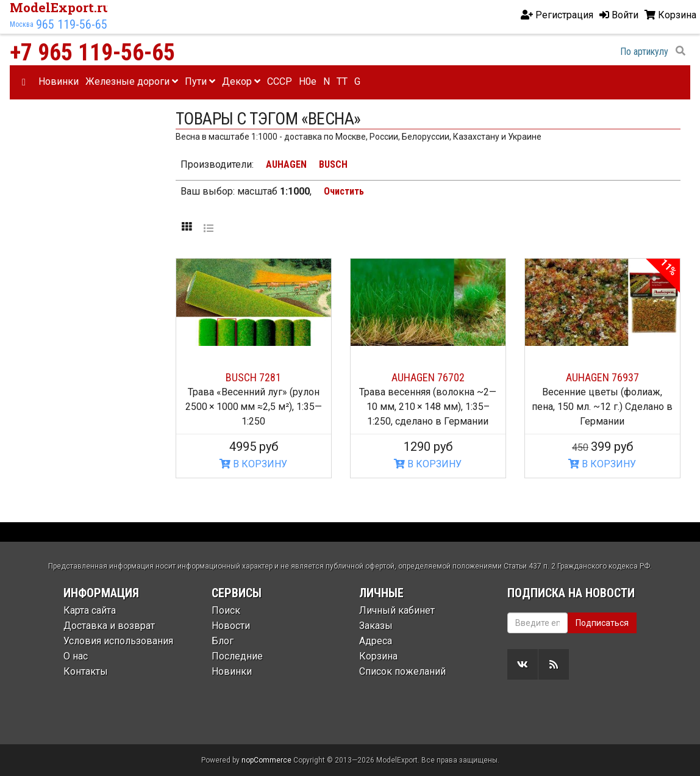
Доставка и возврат (109, 626)
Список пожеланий (402, 671)
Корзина (378, 656)
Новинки (59, 81)
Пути (200, 81)
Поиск (226, 610)
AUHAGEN (286, 164)
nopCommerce (266, 760)
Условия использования (118, 641)
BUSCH (333, 164)
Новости (231, 626)
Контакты (86, 671)
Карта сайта (90, 610)
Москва (22, 24)
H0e (308, 81)
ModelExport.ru (60, 7)
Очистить (344, 191)
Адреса (376, 641)
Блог (223, 641)
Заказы (376, 626)
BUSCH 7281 (253, 377)
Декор (241, 81)
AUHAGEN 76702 (428, 377)
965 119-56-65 (72, 24)
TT (342, 81)
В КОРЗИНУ (253, 464)
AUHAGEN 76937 (602, 377)
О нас (76, 656)
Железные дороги (132, 81)
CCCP (280, 81)
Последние (237, 656)
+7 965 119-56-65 (92, 52)
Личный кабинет (397, 610)
